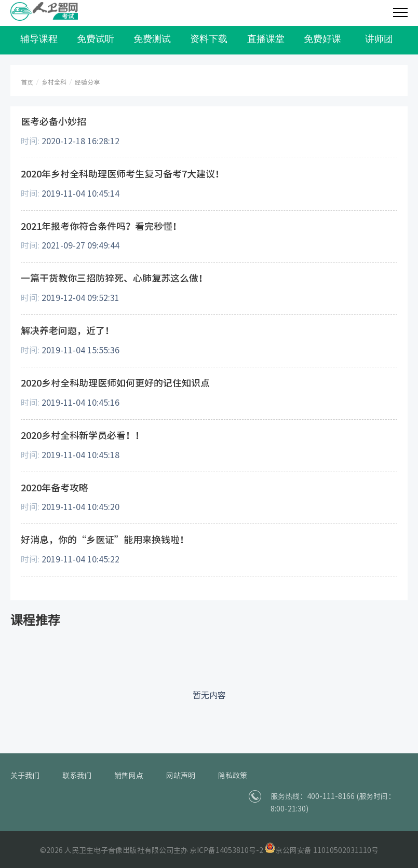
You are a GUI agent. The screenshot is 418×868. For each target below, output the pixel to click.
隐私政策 (233, 776)
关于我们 (25, 776)
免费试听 (96, 39)
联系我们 (77, 776)
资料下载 (209, 39)
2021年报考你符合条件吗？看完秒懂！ (101, 226)
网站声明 (181, 776)
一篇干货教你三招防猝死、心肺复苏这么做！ (114, 278)
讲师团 (379, 39)
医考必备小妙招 (53, 121)
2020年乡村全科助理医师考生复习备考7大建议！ (123, 174)
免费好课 (322, 39)
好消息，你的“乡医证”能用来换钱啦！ (105, 540)
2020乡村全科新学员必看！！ (83, 435)
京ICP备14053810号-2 (226, 850)
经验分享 (87, 82)
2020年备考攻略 (55, 488)
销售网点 (129, 776)
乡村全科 (54, 82)
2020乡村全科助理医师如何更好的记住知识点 (115, 383)
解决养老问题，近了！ (68, 330)
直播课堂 (266, 39)
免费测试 (152, 39)
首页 (27, 82)
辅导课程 (39, 39)
